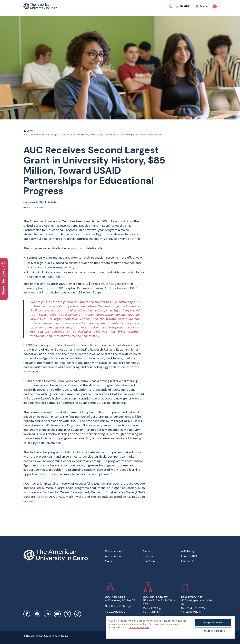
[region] (170, 627)
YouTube (57, 614)
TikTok (78, 614)
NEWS (28, 131)
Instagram (37, 614)
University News (33, 208)
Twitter (67, 614)
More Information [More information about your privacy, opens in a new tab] (139, 627)
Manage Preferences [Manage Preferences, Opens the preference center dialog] (213, 631)
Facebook (27, 614)
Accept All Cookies (213, 623)
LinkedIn (47, 614)
